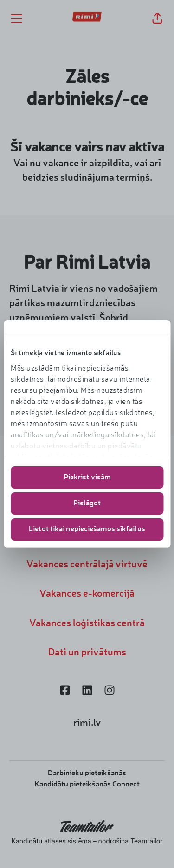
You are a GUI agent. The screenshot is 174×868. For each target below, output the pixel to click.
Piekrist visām (87, 478)
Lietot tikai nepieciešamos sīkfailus (87, 529)
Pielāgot (87, 503)
